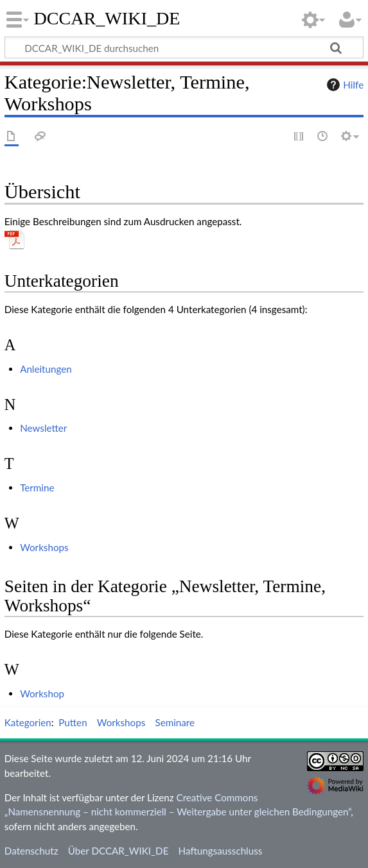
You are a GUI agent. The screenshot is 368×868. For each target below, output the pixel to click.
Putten (73, 722)
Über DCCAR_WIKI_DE (118, 851)
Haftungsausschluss (221, 851)
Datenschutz (31, 851)
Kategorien (28, 722)
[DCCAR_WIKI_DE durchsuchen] (184, 47)
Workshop (42, 694)
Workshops (44, 547)
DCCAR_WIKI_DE (107, 19)
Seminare (175, 722)
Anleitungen (46, 369)
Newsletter (43, 428)
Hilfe (344, 85)
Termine (37, 488)
